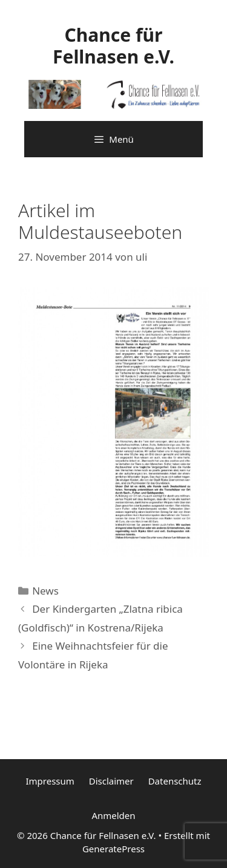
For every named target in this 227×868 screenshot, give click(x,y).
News (45, 591)
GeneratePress (113, 849)
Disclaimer (111, 781)
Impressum (50, 781)
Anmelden (113, 815)
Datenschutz (175, 781)
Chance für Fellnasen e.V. (113, 46)
